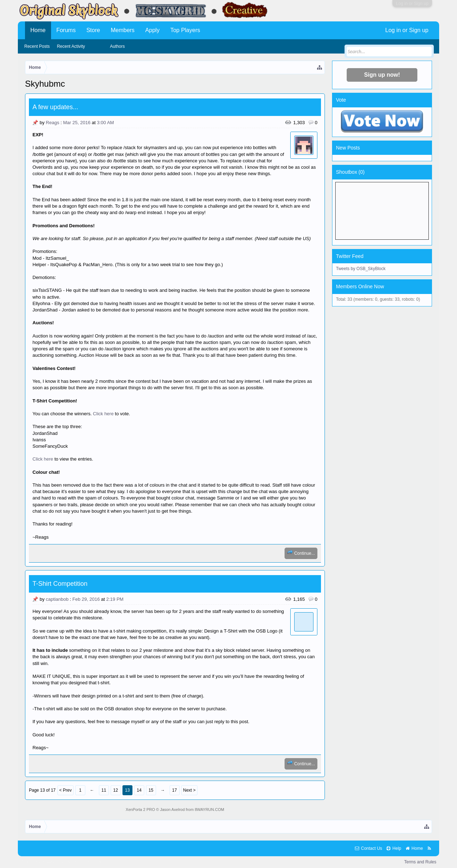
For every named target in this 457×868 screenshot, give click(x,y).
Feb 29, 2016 (86, 599)
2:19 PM (115, 599)
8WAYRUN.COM (209, 809)
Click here (103, 414)
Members (123, 30)
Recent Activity (71, 46)
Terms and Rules (420, 862)
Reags (52, 123)
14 (139, 790)
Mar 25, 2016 (77, 123)
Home (38, 30)
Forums (66, 30)
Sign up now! (382, 75)
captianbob (57, 599)
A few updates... (55, 107)
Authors (117, 46)
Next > (189, 790)
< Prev (66, 790)
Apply (152, 30)
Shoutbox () (350, 172)
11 (104, 790)
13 (127, 790)
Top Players (185, 30)
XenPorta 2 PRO (140, 809)
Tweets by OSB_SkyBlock (361, 269)
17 (174, 790)
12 (115, 790)
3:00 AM (105, 123)
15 (151, 790)
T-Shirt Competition (60, 584)
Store (93, 30)
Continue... (301, 552)
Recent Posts (37, 46)
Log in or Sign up (412, 4)
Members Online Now (360, 286)
